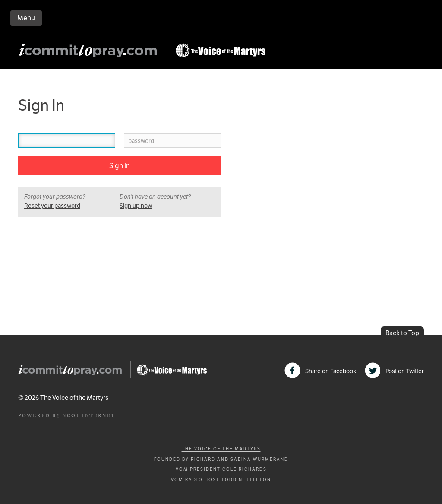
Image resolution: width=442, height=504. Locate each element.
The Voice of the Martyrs (221, 449)
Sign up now (136, 206)
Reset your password (52, 206)
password (141, 141)
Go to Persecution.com (220, 51)
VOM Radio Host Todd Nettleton (221, 480)
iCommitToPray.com (91, 53)
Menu (26, 18)
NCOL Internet (89, 415)
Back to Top (402, 333)
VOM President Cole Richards (221, 469)
